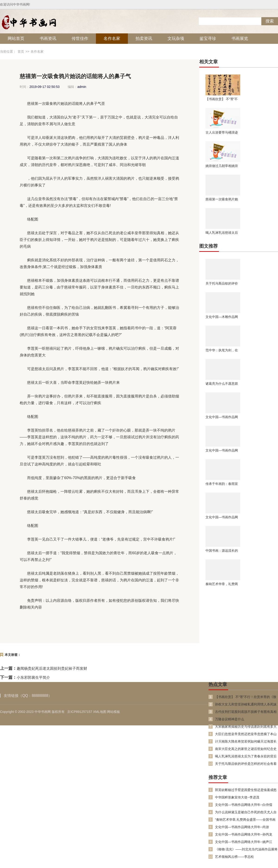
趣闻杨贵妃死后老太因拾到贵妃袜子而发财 (52, 668)
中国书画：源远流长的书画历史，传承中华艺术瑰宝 (222, 551)
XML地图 (100, 712)
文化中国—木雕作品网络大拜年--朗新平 (222, 317)
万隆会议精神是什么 (230, 719)
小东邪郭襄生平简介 (33, 677)
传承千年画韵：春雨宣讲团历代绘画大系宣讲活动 (222, 484)
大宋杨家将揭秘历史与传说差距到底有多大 (246, 727)
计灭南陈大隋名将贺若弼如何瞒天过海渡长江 (246, 741)
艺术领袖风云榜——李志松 (234, 857)
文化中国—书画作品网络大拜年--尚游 (242, 827)
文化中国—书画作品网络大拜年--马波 (222, 417)
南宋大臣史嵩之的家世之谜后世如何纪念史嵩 (246, 749)
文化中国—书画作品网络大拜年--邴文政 (222, 450)
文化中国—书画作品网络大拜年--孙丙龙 (244, 834)
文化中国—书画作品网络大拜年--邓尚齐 (222, 517)
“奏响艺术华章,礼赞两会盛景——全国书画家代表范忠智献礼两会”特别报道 (245, 820)
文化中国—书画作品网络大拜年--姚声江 (244, 842)
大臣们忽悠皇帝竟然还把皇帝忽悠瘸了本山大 (246, 734)
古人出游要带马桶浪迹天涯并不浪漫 (222, 132)
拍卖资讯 (144, 38)
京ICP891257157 (80, 712)
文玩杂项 (176, 38)
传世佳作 (80, 38)
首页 (21, 51)
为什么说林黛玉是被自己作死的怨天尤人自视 (246, 812)
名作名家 (112, 38)
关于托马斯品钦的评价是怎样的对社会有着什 (222, 283)
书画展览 (240, 38)
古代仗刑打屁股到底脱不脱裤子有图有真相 (246, 712)
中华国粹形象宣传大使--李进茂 (237, 797)
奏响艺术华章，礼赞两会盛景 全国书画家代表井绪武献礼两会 (222, 584)
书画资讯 (48, 38)
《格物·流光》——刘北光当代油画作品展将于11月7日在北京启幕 (246, 849)
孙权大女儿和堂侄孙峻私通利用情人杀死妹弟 (246, 704)
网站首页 (16, 38)
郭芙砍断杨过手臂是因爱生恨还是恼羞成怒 (246, 790)
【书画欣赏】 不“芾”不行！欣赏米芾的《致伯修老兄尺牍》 (222, 99)
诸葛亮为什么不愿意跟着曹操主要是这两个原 (222, 384)
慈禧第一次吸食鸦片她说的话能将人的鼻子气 (222, 199)
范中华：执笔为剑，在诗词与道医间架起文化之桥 (222, 350)
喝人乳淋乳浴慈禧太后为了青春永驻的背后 (222, 233)
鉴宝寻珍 (208, 38)
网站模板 (114, 712)
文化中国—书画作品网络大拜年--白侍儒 (244, 805)
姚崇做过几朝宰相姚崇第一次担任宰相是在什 (222, 166)
